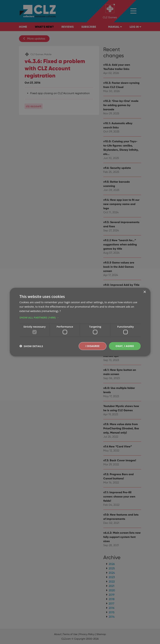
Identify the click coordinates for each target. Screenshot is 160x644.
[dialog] (80, 322)
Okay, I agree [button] (125, 346)
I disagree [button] (93, 346)
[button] (80, 317)
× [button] (145, 292)
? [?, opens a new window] (60, 311)
